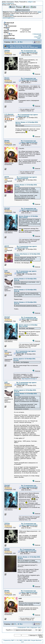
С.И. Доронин (9, 114)
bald (6, 351)
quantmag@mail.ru (9, 18)
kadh (6, 271)
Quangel (7, 208)
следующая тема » (38, 38)
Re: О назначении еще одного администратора (29, 51)
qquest (7, 177)
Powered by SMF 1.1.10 (11, 640)
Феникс (7, 78)
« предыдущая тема (23, 627)
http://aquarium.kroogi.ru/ (29, 379)
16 (19, 42)
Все (21, 42)
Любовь (7, 50)
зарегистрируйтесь (8, 3)
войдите (30, 2)
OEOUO (7, 549)
